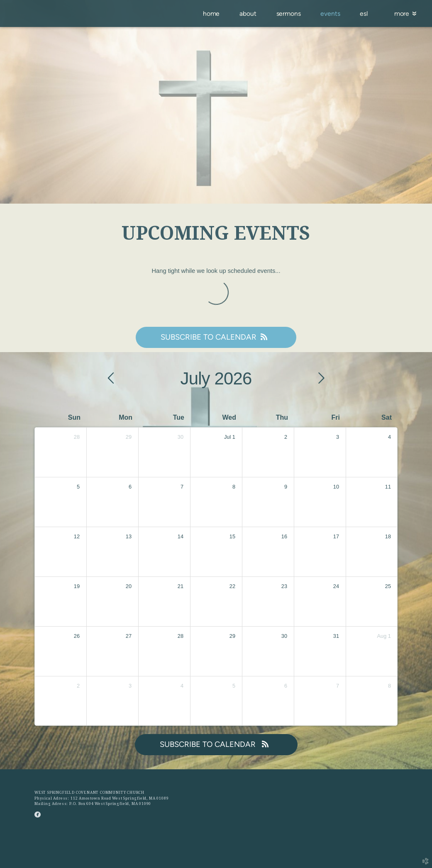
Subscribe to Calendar (216, 337)
